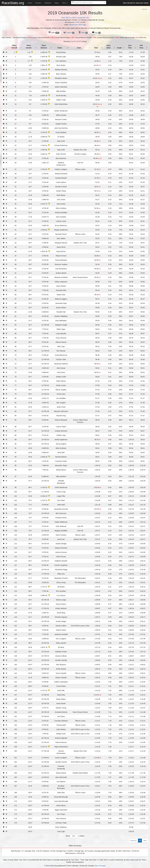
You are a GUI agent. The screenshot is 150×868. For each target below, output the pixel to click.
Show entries (75, 836)
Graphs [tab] (69, 33)
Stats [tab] (83, 33)
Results (38, 3)
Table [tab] (54, 33)
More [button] (65, 3)
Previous (133, 841)
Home (30, 3)
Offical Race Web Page (77, 25)
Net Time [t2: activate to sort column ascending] (141, 47)
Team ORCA (66, 18)
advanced (144, 9)
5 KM (77, 22)
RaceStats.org (13, 3)
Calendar (48, 3)
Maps (57, 3)
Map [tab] (96, 33)
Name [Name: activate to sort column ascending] (60, 48)
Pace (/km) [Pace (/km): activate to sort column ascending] (108, 47)
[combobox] (89, 3)
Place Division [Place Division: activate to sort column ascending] (44, 47)
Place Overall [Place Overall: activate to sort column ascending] (14, 47)
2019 (74, 18)
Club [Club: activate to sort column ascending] (79, 48)
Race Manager (100, 866)
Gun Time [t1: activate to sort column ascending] (130, 47)
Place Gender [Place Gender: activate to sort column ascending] (29, 47)
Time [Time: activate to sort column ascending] (96, 48)
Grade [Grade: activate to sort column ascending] (119, 48)
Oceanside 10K (83, 18)
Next (145, 841)
